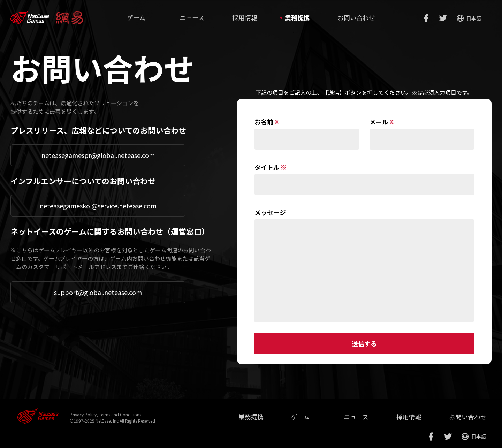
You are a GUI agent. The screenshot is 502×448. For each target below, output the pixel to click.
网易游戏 (38, 416)
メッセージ (270, 212)
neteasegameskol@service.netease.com (98, 206)
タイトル (267, 167)
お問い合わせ (356, 17)
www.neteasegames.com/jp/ (30, 15)
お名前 (264, 122)
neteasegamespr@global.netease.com (98, 155)
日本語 (474, 18)
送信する (364, 343)
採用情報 (245, 17)
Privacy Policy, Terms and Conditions (105, 414)
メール (379, 122)
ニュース (192, 17)
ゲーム (136, 17)
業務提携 (297, 17)
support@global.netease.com (98, 292)
